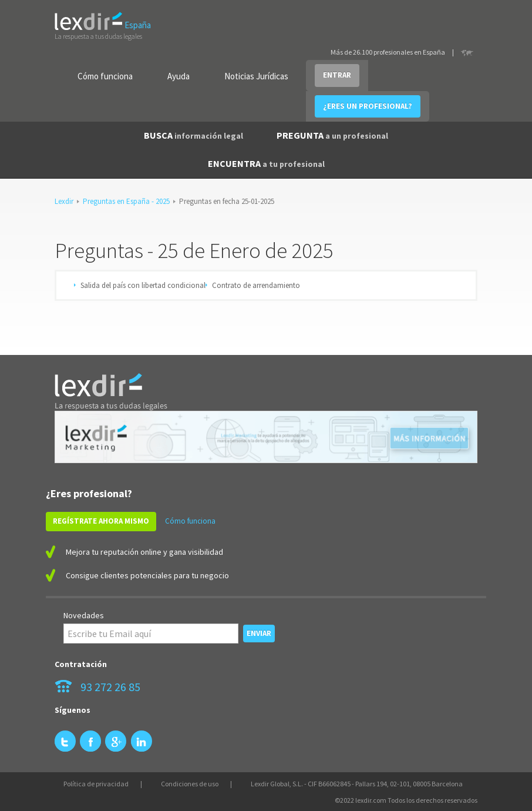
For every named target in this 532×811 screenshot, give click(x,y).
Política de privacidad (96, 784)
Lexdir (64, 201)
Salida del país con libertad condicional (143, 285)
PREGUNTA (332, 135)
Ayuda (179, 76)
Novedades (84, 615)
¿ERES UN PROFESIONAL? (368, 106)
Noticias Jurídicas (256, 76)
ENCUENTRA (266, 163)
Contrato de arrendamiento (256, 285)
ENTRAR (337, 75)
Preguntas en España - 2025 (126, 201)
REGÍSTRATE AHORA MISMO (101, 521)
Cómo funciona (105, 76)
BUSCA (193, 135)
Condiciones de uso (190, 784)
